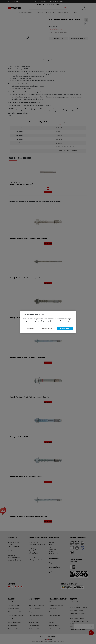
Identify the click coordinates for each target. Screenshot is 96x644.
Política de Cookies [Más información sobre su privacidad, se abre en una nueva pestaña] (31, 324)
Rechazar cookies (47, 328)
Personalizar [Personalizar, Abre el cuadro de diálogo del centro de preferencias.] (30, 328)
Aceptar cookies (65, 328)
